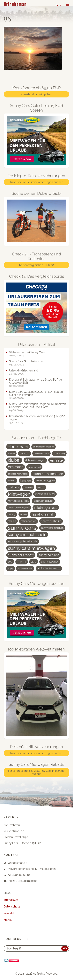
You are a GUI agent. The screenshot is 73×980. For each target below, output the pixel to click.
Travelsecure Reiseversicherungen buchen (36, 182)
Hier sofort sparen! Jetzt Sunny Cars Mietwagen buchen (36, 772)
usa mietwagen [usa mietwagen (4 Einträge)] (50, 562)
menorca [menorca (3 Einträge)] (28, 487)
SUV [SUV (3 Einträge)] (10, 562)
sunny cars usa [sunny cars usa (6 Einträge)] (49, 555)
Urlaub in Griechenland (24, 370)
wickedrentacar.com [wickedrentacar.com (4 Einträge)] (49, 568)
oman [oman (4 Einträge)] (23, 514)
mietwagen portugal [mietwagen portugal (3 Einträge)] (43, 501)
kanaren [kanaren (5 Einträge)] (26, 481)
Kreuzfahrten (12, 825)
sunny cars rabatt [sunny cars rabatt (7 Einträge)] (21, 555)
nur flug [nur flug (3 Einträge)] (12, 514)
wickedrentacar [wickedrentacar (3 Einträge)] (25, 569)
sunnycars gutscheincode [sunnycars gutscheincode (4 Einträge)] (23, 541)
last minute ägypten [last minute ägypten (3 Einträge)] (45, 481)
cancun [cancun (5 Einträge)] (24, 453)
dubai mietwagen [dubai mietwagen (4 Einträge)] (35, 460)
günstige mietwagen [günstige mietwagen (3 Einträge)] (18, 474)
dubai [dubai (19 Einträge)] (14, 460)
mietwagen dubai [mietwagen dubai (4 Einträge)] (45, 494)
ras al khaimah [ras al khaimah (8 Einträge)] (43, 514)
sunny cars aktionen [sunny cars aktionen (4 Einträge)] (52, 528)
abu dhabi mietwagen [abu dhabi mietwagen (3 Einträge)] (44, 447)
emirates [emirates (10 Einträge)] (16, 467)
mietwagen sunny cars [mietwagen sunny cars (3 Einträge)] (19, 508)
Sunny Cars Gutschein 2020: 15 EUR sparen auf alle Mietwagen (36, 393)
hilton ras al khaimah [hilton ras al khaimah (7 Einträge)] (48, 474)
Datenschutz (12, 907)
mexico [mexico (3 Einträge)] (41, 487)
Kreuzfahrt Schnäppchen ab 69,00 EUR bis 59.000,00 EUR (36, 381)
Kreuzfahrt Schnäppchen (36, 94)
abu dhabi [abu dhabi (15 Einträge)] (18, 447)
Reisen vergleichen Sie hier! (36, 265)
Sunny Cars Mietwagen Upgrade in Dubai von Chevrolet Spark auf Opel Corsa (38, 405)
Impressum (11, 900)
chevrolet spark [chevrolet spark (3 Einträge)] (41, 453)
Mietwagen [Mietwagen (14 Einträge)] (19, 494)
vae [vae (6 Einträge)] (11, 568)
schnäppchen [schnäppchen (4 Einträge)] (29, 521)
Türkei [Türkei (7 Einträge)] (22, 562)
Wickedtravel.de (14, 831)
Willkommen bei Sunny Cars (27, 352)
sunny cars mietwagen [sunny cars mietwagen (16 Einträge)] (32, 548)
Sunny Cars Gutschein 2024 (26, 361)
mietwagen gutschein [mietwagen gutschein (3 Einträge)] (18, 501)
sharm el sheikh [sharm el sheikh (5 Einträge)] (51, 521)
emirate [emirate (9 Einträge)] (56, 460)
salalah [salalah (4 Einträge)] (12, 521)
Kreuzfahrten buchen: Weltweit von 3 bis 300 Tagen (37, 418)
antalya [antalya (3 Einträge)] (11, 453)
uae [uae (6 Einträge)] (34, 562)
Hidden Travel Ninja (16, 837)
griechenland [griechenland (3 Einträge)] (34, 467)
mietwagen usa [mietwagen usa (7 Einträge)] (46, 508)
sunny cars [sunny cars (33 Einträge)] (22, 528)
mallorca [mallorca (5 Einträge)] (14, 487)
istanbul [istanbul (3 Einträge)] (12, 481)
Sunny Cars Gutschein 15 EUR (22, 843)
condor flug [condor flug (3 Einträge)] (59, 453)
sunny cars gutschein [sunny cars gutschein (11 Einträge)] (27, 535)
